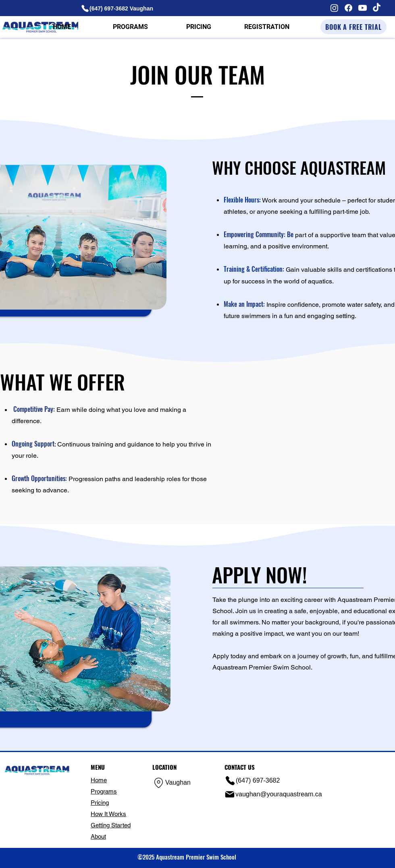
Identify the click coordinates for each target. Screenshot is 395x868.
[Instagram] (334, 8)
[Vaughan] (180, 783)
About (98, 836)
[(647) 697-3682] (259, 781)
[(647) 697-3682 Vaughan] (119, 8)
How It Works (108, 814)
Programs (104, 791)
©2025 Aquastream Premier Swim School (187, 857)
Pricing (100, 803)
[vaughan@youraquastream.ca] (275, 794)
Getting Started (111, 825)
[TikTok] (377, 8)
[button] (130, 27)
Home (99, 780)
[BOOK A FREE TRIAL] (353, 27)
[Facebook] (348, 8)
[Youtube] (363, 8)
